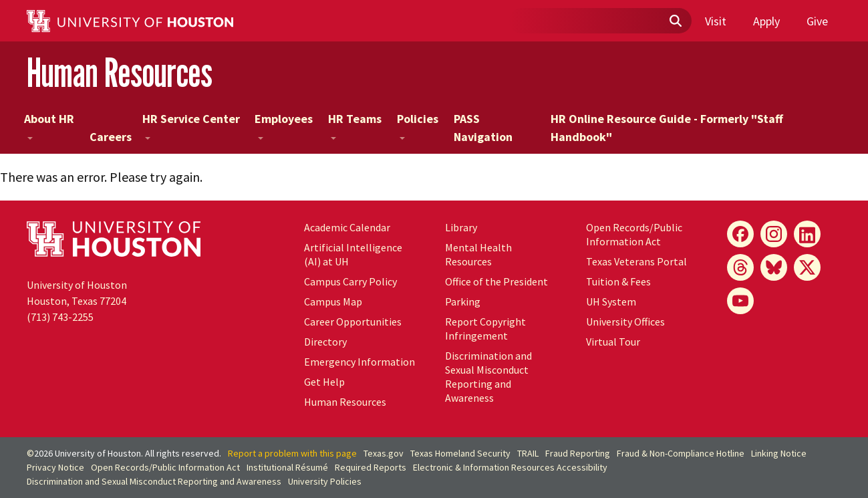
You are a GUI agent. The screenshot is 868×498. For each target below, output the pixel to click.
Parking (463, 301)
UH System (611, 301)
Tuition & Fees (618, 281)
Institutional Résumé (287, 467)
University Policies (325, 481)
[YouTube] (740, 301)
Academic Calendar (347, 227)
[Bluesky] (774, 267)
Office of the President (496, 281)
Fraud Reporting (578, 453)
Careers (111, 137)
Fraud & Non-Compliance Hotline (681, 453)
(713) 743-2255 (60, 317)
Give (817, 21)
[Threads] (740, 267)
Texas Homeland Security (460, 453)
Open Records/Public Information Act (634, 234)
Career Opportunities (353, 322)
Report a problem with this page (292, 453)
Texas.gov (384, 453)
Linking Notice (779, 453)
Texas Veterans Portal (636, 261)
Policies (418, 125)
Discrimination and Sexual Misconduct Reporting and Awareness (488, 377)
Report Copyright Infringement (485, 329)
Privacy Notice (55, 467)
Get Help (324, 382)
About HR (49, 125)
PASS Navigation (483, 128)
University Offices (625, 322)
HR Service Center (191, 125)
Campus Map (333, 301)
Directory (325, 342)
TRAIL (528, 453)
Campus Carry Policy (350, 281)
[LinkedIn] (807, 234)
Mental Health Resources (478, 254)
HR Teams (355, 125)
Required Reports (371, 467)
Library (461, 227)
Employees (284, 125)
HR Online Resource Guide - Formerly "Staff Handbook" (667, 128)
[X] (807, 267)
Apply (766, 21)
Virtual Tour (613, 342)
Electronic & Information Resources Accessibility (510, 467)
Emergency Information (359, 362)
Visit (716, 21)
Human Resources (120, 73)
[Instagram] (774, 234)
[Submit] (675, 21)
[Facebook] (740, 234)
